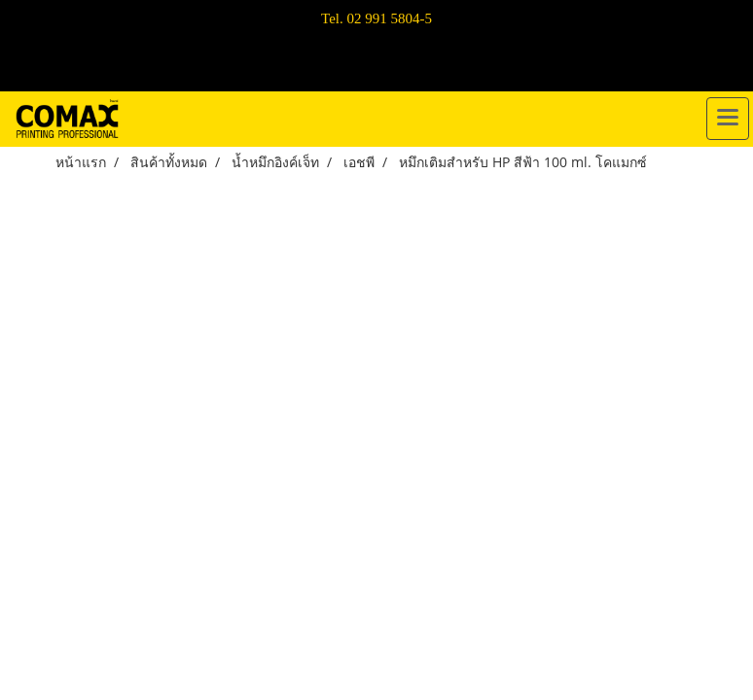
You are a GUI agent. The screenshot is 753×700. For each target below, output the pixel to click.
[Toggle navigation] (728, 119)
